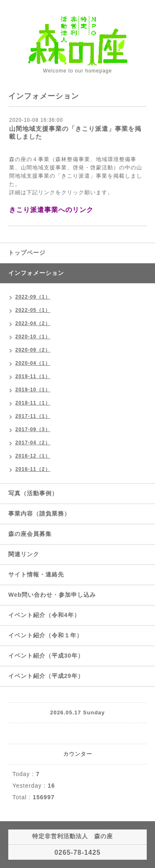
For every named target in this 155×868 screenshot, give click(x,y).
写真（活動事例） (33, 493)
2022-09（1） (33, 297)
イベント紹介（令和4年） (44, 615)
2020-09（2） (33, 350)
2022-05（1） (33, 310)
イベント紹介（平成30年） (46, 656)
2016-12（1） (33, 456)
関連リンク (24, 554)
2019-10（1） (33, 390)
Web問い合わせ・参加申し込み (52, 595)
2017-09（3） (33, 429)
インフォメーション (36, 273)
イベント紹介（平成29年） (46, 676)
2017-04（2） (33, 443)
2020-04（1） (33, 363)
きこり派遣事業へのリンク (51, 210)
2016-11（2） (33, 469)
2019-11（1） (33, 376)
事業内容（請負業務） (39, 514)
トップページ (27, 253)
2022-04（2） (33, 323)
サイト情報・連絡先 (36, 574)
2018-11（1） (33, 403)
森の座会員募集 (30, 534)
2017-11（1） (33, 416)
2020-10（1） (33, 337)
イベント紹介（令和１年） (45, 635)
